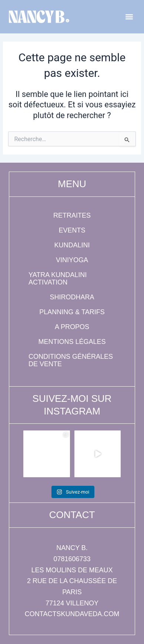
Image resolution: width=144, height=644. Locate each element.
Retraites (72, 215)
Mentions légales (72, 342)
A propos (72, 327)
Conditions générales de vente (71, 360)
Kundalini (72, 245)
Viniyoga (72, 260)
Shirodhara (72, 297)
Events (72, 230)
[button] (129, 17)
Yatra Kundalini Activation (58, 279)
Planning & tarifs (72, 312)
